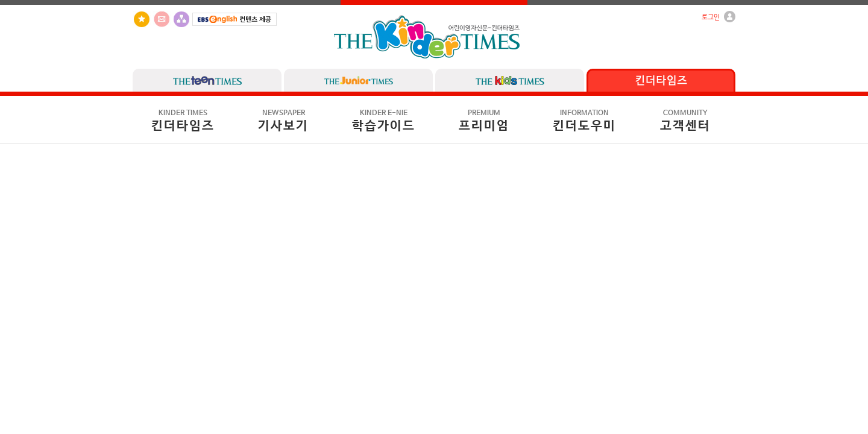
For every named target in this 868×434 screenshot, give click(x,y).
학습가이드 (384, 121)
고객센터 (685, 121)
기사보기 (283, 121)
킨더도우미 (584, 121)
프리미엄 (484, 121)
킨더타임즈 (183, 121)
